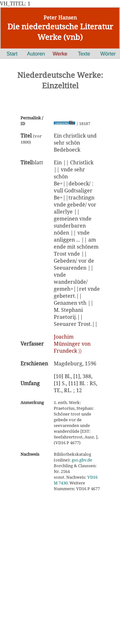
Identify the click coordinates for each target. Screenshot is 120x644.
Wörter (108, 54)
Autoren (36, 54)
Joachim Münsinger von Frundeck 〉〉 (72, 344)
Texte (84, 54)
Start (12, 54)
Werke (60, 54)
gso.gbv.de (82, 460)
